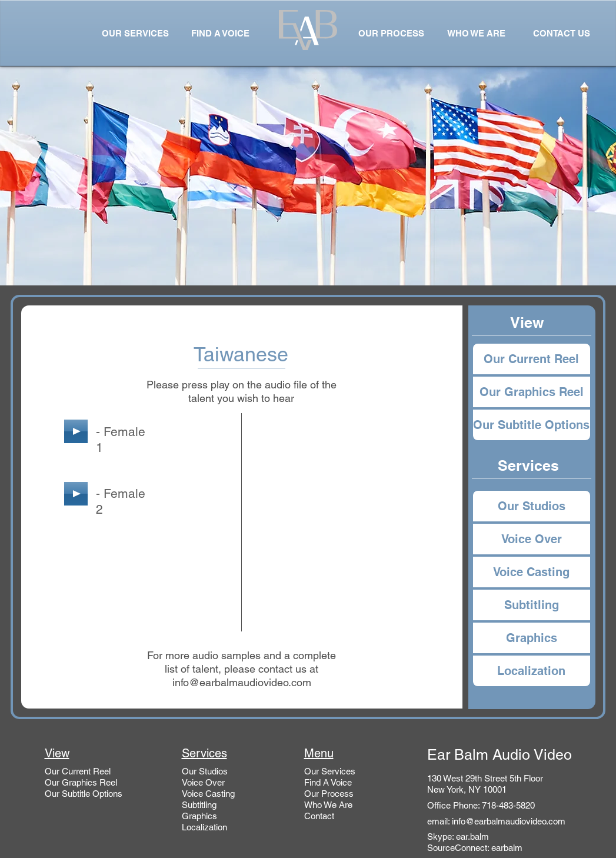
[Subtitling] (532, 605)
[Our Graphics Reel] (532, 392)
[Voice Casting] (532, 572)
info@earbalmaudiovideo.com (242, 682)
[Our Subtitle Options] (532, 425)
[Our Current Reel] (532, 359)
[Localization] (532, 671)
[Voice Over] (532, 539)
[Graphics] (532, 638)
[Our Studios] (532, 506)
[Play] (76, 431)
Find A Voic (326, 782)
